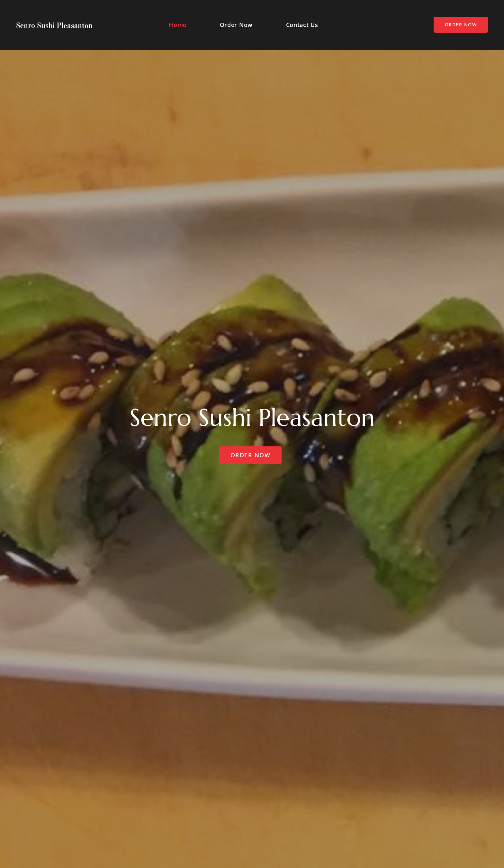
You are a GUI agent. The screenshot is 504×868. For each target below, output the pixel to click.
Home (178, 25)
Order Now (236, 25)
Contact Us (302, 25)
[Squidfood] (54, 25)
